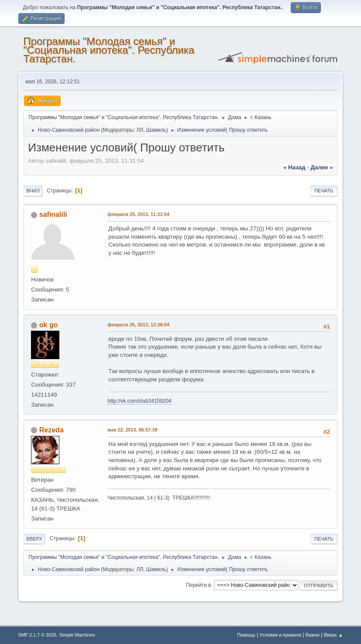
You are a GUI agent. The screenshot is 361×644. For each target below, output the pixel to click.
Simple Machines (77, 635)
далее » (322, 167)
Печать (324, 191)
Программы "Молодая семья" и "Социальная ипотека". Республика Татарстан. (109, 50)
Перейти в (198, 585)
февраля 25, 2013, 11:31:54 (138, 214)
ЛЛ (140, 130)
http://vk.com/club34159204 (139, 401)
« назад (294, 167)
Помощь (246, 635)
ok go (49, 325)
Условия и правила (280, 635)
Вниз (33, 191)
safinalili (53, 214)
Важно (313, 635)
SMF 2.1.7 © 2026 (37, 635)
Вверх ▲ (333, 635)
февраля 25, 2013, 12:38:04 (138, 325)
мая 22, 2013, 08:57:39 (132, 430)
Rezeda (52, 430)
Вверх (34, 539)
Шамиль (156, 130)
